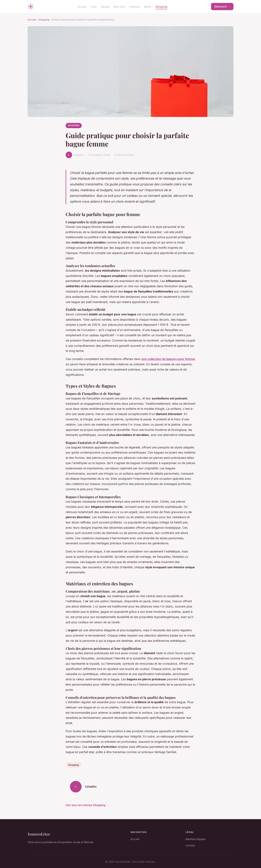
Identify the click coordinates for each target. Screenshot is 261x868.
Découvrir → (222, 6)
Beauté (105, 6)
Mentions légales (196, 839)
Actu (94, 6)
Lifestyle (134, 6)
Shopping (161, 6)
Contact (190, 845)
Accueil (82, 6)
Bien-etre (119, 6)
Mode (148, 6)
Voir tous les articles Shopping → (87, 805)
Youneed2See (39, 834)
